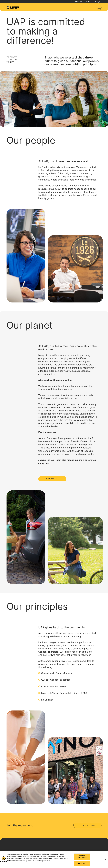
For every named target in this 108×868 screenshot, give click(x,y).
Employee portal (83, 2)
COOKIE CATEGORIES (82, 857)
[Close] (106, 859)
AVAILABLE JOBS (52, 479)
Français (98, 2)
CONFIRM (82, 863)
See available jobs (87, 825)
